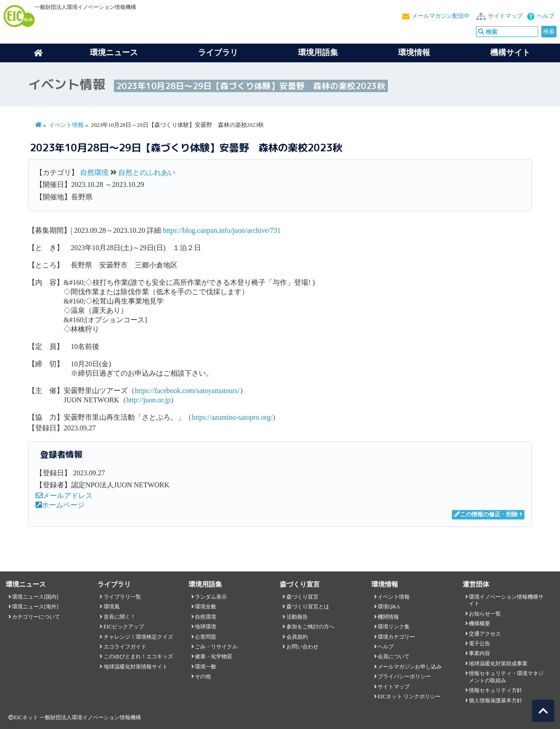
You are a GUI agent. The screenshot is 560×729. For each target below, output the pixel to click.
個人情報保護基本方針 (496, 701)
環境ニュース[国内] (35, 597)
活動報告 (297, 617)
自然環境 (94, 172)
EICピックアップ (124, 627)
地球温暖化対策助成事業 (498, 664)
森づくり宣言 (302, 597)
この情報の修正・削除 (486, 514)
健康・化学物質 (214, 656)
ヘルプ (546, 16)
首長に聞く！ (120, 617)
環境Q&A (389, 607)
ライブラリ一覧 (122, 597)
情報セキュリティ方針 (496, 690)
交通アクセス (485, 634)
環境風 (112, 607)
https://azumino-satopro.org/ (232, 417)
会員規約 (297, 637)
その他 (203, 676)
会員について (394, 656)
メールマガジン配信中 (441, 16)
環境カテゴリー (396, 637)
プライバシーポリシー (404, 676)
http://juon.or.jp (149, 400)
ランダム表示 (211, 597)
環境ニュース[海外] (35, 607)
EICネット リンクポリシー (409, 697)
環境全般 (205, 607)
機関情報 (388, 617)
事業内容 (479, 653)
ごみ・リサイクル (216, 647)
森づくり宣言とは (308, 607)
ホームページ (60, 505)
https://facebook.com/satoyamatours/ (187, 391)
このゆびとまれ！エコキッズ (138, 656)
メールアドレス (64, 496)
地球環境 (205, 627)
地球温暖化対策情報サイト (136, 667)
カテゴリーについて (36, 617)
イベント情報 (66, 125)
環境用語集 (318, 53)
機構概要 (479, 624)
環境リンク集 (394, 627)
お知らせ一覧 (485, 614)
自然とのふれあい (147, 172)
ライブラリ (218, 53)
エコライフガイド (125, 647)
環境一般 (205, 667)
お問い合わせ (302, 647)
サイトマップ (505, 16)
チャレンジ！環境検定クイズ (138, 637)
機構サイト (510, 53)
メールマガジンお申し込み (410, 667)
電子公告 (479, 644)
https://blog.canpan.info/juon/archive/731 (222, 230)
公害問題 (205, 637)
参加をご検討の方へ (310, 627)
